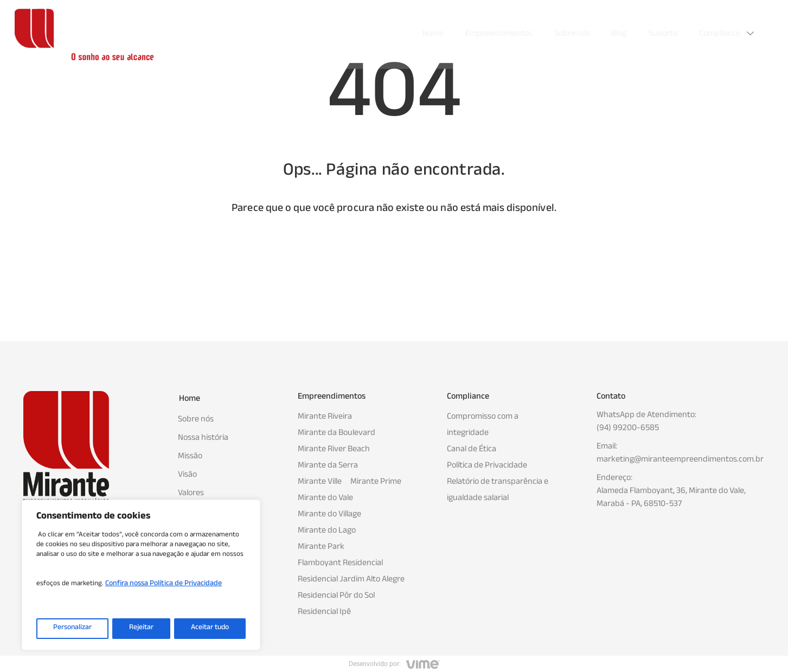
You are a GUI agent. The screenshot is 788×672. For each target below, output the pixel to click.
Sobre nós (572, 34)
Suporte (663, 34)
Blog (619, 34)
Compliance (728, 34)
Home (433, 34)
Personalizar (72, 629)
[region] (141, 575)
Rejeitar (140, 629)
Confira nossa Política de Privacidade (164, 585)
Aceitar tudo (209, 629)
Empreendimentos (498, 34)
